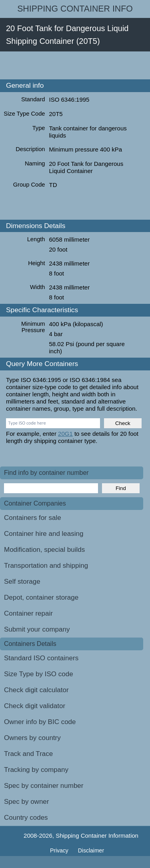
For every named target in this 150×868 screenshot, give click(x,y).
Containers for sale (33, 518)
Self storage (22, 582)
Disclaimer (91, 850)
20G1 (65, 434)
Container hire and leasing (44, 534)
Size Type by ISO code (39, 674)
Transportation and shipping (46, 566)
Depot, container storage (41, 597)
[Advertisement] (75, 65)
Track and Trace (28, 754)
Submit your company (37, 629)
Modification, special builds (44, 550)
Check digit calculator (36, 690)
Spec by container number (44, 786)
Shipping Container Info (75, 9)
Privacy (60, 850)
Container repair (28, 613)
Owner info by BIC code (40, 722)
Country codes (26, 818)
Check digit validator (35, 706)
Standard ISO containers (41, 658)
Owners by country (32, 738)
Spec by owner (26, 802)
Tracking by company (36, 770)
